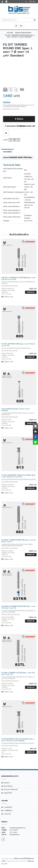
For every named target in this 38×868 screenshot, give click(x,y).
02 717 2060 (13, 832)
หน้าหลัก (10, 33)
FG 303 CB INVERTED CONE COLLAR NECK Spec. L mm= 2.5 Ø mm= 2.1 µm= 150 (19, 476)
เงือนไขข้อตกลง (8, 786)
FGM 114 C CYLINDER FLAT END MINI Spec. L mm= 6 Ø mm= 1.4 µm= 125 (19, 278)
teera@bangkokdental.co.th (18, 828)
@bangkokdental (15, 835)
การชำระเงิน (7, 814)
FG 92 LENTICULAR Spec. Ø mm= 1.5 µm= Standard (16, 410)
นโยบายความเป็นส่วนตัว (11, 789)
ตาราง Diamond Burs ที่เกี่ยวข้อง (18, 157)
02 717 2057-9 (14, 830)
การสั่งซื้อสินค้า (8, 811)
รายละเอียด (8, 152)
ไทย (33, 2)
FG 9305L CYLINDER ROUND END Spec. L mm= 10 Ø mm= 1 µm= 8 (19, 541)
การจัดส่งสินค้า (8, 807)
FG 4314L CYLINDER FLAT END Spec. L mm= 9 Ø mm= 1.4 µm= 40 (18, 674)
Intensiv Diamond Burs (23, 33)
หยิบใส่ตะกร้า (31, 292)
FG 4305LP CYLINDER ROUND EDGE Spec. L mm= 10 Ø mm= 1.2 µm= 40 (18, 607)
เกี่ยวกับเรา (7, 783)
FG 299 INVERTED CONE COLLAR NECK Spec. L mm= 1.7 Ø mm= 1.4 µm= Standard (18, 740)
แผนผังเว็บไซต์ (8, 793)
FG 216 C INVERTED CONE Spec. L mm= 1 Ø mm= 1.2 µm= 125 (18, 345)
